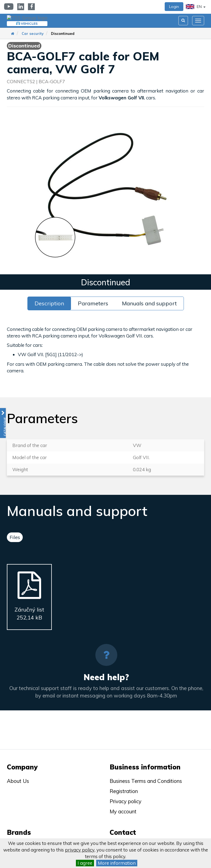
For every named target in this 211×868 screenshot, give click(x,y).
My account (123, 811)
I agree (85, 863)
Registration (124, 791)
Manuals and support (149, 303)
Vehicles (26, 23)
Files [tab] (15, 537)
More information (117, 863)
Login (174, 7)
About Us (18, 781)
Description (49, 303)
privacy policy (80, 850)
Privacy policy (126, 801)
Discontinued (63, 34)
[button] (3, 423)
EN (196, 7)
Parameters (93, 303)
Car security (33, 34)
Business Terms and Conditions (146, 781)
